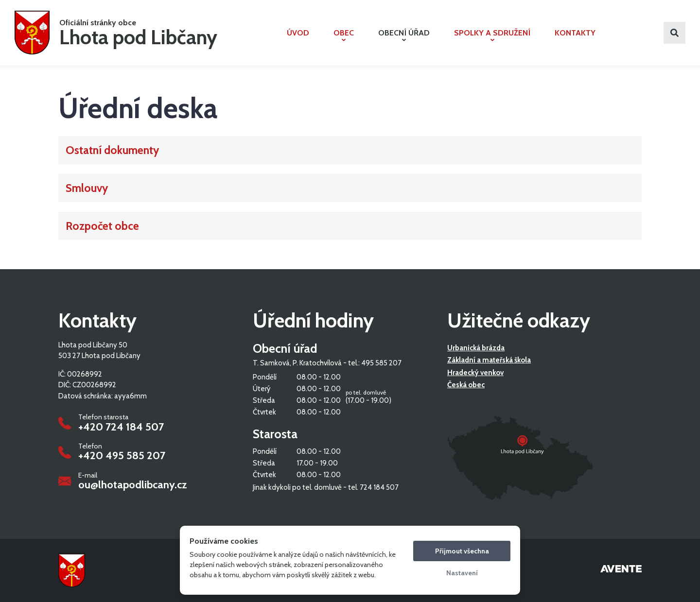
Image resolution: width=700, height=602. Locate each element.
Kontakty (575, 33)
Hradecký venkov (475, 373)
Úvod (298, 33)
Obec (344, 35)
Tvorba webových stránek (621, 570)
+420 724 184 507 (121, 427)
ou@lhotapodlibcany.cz (133, 485)
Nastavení (462, 573)
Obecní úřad (404, 35)
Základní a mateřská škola (489, 361)
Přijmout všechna (462, 551)
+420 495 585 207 (122, 456)
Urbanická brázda (476, 348)
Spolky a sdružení (492, 35)
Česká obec (466, 385)
